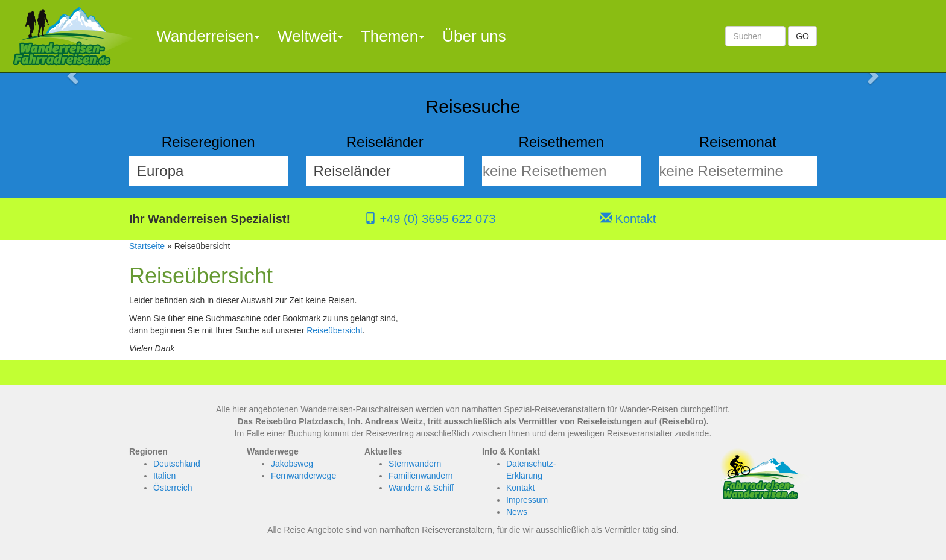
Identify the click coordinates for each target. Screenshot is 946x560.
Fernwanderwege (303, 476)
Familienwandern (421, 476)
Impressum (527, 500)
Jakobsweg (292, 464)
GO (802, 36)
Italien (164, 476)
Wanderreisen (208, 36)
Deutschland (177, 464)
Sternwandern (415, 464)
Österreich (173, 488)
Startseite (147, 246)
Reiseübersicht (335, 330)
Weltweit (310, 36)
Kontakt (628, 219)
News (517, 512)
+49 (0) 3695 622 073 (430, 219)
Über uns (474, 36)
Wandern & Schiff (421, 488)
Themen (392, 36)
